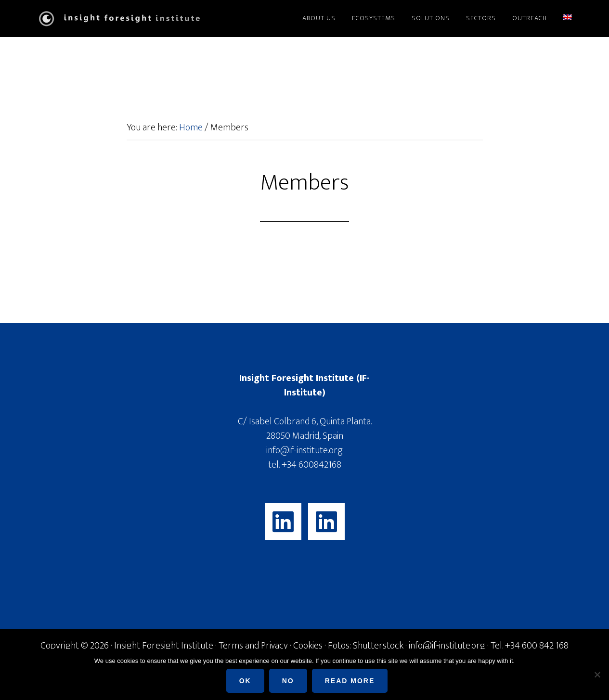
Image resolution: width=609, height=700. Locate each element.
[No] (597, 675)
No (288, 681)
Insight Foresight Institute (117, 18)
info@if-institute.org (304, 450)
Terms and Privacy (253, 646)
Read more (350, 681)
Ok (245, 681)
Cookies (308, 646)
